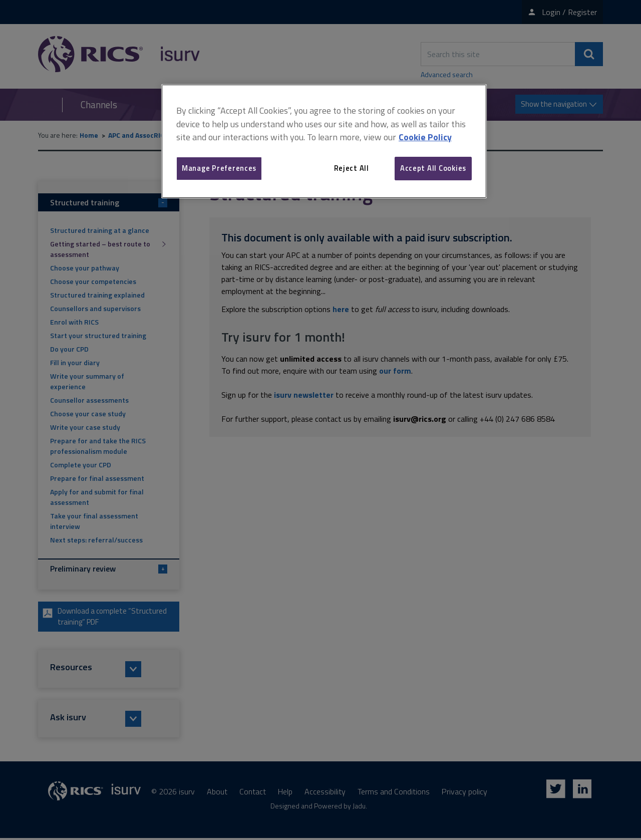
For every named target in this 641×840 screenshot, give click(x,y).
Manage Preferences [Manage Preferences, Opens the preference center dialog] (219, 168)
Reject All (352, 168)
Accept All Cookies (433, 168)
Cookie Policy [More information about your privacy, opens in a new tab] (425, 137)
